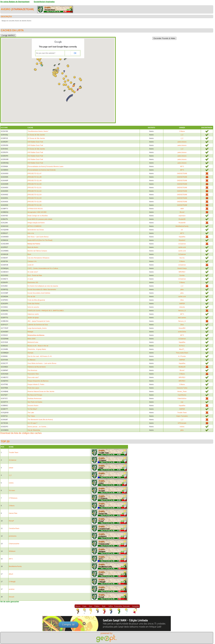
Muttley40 (182, 367)
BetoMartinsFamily (182, 226)
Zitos (182, 300)
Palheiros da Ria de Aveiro (37, 367)
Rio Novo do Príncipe (35, 395)
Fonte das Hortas (34, 304)
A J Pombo (182, 356)
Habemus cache (33, 314)
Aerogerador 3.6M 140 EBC (37, 212)
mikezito (182, 307)
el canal (30, 279)
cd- (182, 230)
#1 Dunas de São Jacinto (36, 135)
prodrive (12, 589)
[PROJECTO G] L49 (35, 180)
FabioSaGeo (182, 398)
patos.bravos (182, 142)
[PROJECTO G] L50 (35, 184)
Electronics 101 (33, 282)
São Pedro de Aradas (35, 402)
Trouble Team (182, 413)
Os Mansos (32, 360)
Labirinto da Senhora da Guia (38, 325)
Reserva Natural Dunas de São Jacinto (41, 391)
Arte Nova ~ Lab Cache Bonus (38, 237)
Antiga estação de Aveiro (36, 223)
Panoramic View (33, 374)
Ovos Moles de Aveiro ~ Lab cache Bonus (42, 363)
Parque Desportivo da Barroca (38, 381)
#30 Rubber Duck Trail (35, 152)
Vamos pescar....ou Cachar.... (38, 427)
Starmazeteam (23, 9)
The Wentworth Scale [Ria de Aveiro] (40, 420)
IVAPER (182, 304)
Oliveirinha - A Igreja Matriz (37, 349)
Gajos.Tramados (182, 416)
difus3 (11, 574)
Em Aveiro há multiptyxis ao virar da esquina (43, 286)
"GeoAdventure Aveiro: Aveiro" (38, 131)
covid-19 (31, 265)
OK (75, 53)
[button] (39, 60)
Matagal (30, 332)
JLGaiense (182, 244)
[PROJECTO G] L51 (35, 187)
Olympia (30, 353)
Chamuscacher (14, 544)
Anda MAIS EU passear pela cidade (40, 219)
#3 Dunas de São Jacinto (36, 149)
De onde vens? (33, 272)
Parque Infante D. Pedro (36, 384)
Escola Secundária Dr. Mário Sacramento (42, 289)
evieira (182, 427)
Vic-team (12, 490)
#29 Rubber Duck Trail (35, 145)
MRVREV (182, 272)
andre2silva (182, 332)
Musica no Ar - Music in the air (38, 346)
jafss (182, 289)
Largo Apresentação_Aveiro (37, 328)
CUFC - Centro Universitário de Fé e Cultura (43, 268)
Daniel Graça (182, 268)
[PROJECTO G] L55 (35, 202)
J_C (182, 135)
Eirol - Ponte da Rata (35, 275)
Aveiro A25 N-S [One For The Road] (40, 240)
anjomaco (182, 216)
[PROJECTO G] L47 (35, 173)
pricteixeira (13, 536)
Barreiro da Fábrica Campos (37, 251)
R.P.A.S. (182, 346)
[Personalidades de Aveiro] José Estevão (42, 170)
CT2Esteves (13, 498)
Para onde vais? (33, 377)
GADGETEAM (182, 173)
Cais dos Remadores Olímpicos (39, 258)
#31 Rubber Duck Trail (35, 156)
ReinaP (11, 521)
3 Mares (182, 131)
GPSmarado (182, 423)
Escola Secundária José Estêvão (39, 293)
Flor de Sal (31, 296)
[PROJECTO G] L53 (35, 195)
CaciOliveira (182, 395)
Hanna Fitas (13, 513)
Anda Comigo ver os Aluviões (38, 216)
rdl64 (182, 209)
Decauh (12, 597)
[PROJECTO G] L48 (35, 177)
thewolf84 (182, 328)
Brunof (182, 212)
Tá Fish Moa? (32, 409)
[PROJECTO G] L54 (35, 198)
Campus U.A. (32, 261)
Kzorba (182, 275)
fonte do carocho (33, 307)
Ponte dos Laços (33, 388)
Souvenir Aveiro (33, 405)
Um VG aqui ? (32, 423)
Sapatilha (182, 237)
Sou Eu (182, 258)
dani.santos (182, 318)
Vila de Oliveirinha (34, 430)
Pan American (32, 370)
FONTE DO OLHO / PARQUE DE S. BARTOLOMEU (46, 311)
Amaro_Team (182, 391)
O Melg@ (12, 582)
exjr (182, 402)
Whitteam (12, 551)
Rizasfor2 (182, 240)
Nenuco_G (182, 311)
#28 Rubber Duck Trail (35, 142)
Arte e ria (31, 233)
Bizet (29, 254)
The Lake (31, 413)
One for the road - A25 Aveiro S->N (40, 356)
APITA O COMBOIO (34, 226)
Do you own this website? (46, 53)
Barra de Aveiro (33, 247)
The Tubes (31, 416)
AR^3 (182, 166)
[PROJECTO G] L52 (35, 191)
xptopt (11, 468)
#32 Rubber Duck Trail (35, 159)
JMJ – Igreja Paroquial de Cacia (39, 321)
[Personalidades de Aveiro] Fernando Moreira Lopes (45, 166)
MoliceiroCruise (33, 342)
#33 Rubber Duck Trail (35, 163)
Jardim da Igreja (33, 318)
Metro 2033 (32, 339)
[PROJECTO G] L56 (35, 205)
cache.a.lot (182, 247)
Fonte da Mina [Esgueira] (36, 300)
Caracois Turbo (182, 388)
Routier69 (182, 219)
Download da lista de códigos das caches (21, 433)
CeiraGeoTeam (14, 528)
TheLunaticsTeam (182, 353)
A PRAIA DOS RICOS (35, 209)
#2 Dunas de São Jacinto (36, 138)
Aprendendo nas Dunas (36, 230)
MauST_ (182, 349)
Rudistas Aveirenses (35, 398)
